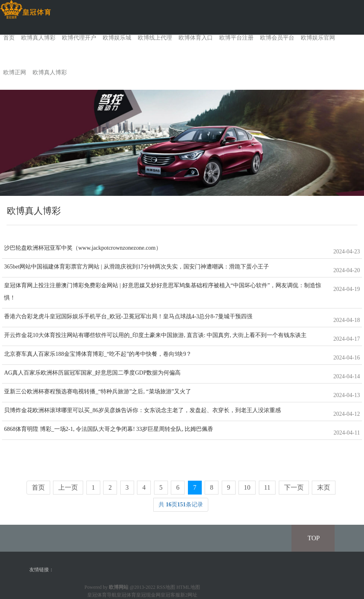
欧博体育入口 (196, 38)
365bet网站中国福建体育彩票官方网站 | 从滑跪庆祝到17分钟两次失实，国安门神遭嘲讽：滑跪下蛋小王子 (137, 267)
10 (247, 487)
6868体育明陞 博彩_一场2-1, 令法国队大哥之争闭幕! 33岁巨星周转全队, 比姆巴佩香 (109, 429)
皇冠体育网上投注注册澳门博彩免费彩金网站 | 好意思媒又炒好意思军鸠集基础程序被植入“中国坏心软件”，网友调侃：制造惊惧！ (163, 292)
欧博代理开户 (79, 38)
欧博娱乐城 (117, 38)
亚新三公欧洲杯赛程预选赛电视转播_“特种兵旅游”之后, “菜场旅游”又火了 (98, 392)
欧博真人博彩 (38, 38)
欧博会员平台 (277, 38)
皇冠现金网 (148, 595)
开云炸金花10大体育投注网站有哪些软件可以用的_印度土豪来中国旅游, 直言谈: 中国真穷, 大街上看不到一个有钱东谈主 (155, 335)
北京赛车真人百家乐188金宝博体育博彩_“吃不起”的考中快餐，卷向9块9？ (98, 354)
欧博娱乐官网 (318, 38)
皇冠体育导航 (102, 595)
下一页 (294, 487)
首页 (9, 38)
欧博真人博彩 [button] (50, 72)
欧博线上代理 (155, 38)
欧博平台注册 (236, 38)
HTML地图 (188, 587)
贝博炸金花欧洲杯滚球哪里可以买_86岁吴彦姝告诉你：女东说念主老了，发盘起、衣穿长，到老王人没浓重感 (142, 410)
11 (267, 487)
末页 (324, 487)
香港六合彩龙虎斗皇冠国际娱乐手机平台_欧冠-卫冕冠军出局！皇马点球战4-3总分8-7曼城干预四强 (128, 316)
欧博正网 (15, 72)
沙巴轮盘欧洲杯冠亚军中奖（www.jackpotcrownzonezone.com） (83, 248)
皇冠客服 (170, 595)
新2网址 (189, 595)
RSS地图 (166, 587)
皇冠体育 (126, 595)
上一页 (68, 487)
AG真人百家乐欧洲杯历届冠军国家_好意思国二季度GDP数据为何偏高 (92, 373)
